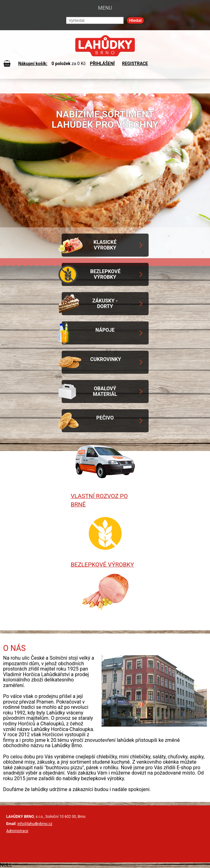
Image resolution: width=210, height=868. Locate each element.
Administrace (17, 831)
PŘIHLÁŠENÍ (103, 64)
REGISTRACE (135, 64)
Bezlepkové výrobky (105, 274)
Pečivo (105, 418)
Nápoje (105, 330)
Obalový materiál (105, 391)
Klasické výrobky (105, 245)
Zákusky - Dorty (105, 304)
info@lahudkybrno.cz (35, 824)
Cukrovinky (106, 359)
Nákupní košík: (33, 64)
